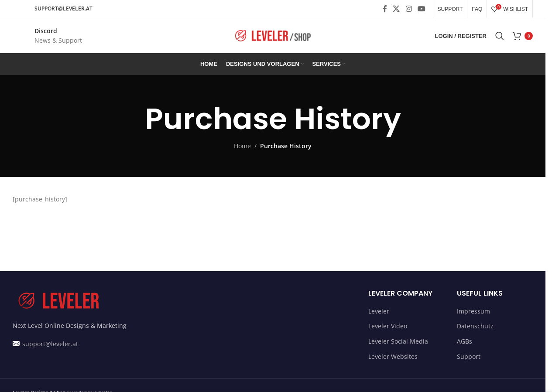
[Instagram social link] (409, 9)
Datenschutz (475, 326)
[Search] (500, 36)
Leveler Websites (393, 356)
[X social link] (396, 9)
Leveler (379, 311)
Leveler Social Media (398, 341)
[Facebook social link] (385, 9)
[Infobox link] (47, 36)
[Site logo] (273, 35)
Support (469, 356)
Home (242, 146)
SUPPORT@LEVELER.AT (63, 9)
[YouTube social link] (421, 9)
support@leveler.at (49, 344)
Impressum (473, 311)
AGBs (465, 341)
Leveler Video (388, 326)
